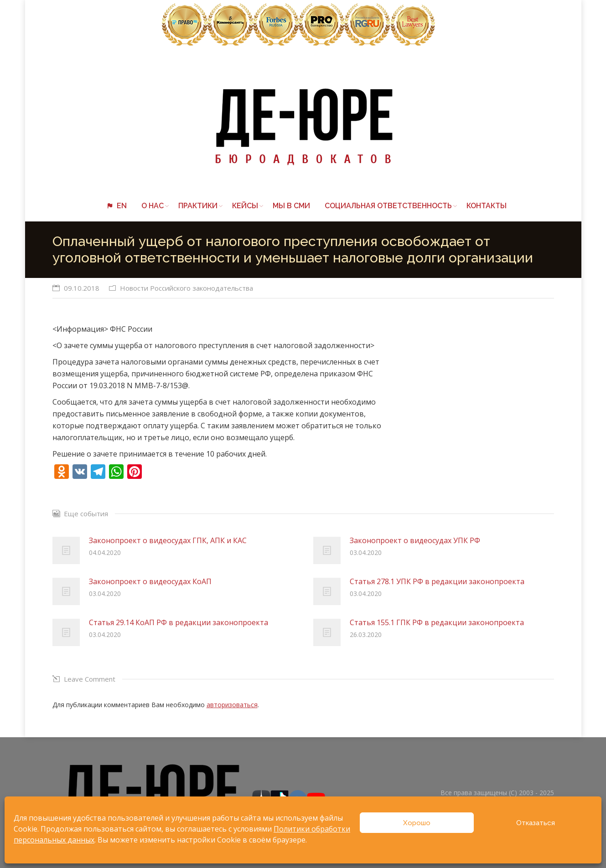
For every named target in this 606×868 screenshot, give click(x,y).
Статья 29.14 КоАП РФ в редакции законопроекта (179, 622)
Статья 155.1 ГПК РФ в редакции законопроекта (437, 622)
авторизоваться (232, 705)
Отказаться (536, 823)
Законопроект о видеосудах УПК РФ (415, 540)
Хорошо (417, 823)
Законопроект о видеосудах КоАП (150, 581)
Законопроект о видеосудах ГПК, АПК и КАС (168, 540)
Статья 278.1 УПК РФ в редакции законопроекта (437, 581)
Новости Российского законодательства (186, 288)
